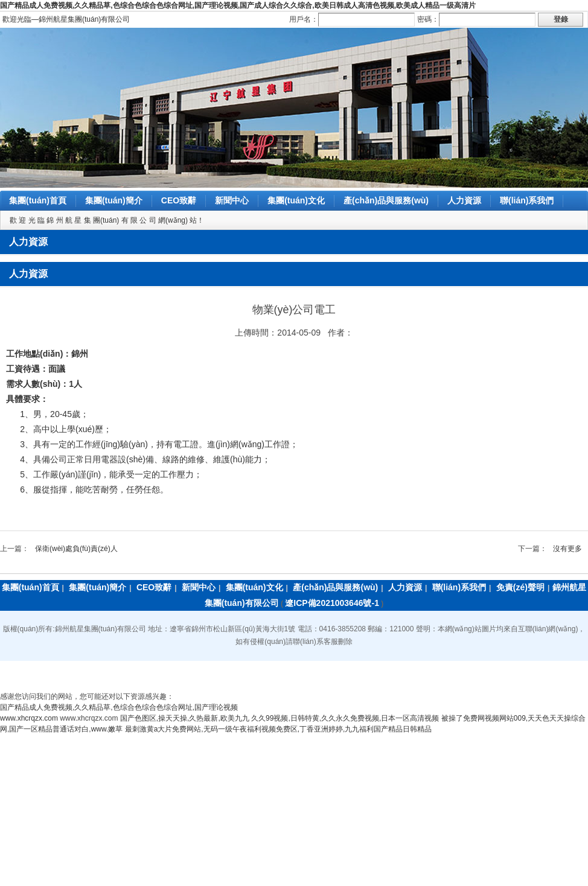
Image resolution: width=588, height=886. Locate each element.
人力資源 (464, 200)
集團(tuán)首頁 (38, 200)
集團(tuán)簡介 (114, 200)
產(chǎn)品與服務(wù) (386, 200)
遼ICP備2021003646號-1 (332, 603)
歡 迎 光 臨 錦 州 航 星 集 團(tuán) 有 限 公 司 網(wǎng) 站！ (107, 220)
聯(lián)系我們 (527, 200)
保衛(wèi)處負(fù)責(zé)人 (76, 549)
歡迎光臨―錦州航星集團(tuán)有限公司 (66, 19)
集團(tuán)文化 (296, 200)
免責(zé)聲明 (520, 587)
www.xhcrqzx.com (29, 718)
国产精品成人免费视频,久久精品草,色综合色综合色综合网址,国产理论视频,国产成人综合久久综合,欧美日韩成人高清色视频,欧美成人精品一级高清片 (238, 5)
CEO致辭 (179, 200)
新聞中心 (232, 200)
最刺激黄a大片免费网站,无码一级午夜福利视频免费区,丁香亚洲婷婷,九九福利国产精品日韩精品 (279, 729)
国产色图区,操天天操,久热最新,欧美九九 (185, 718)
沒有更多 (567, 549)
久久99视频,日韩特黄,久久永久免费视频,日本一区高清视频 (345, 718)
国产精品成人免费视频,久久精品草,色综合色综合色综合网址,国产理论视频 (119, 707)
